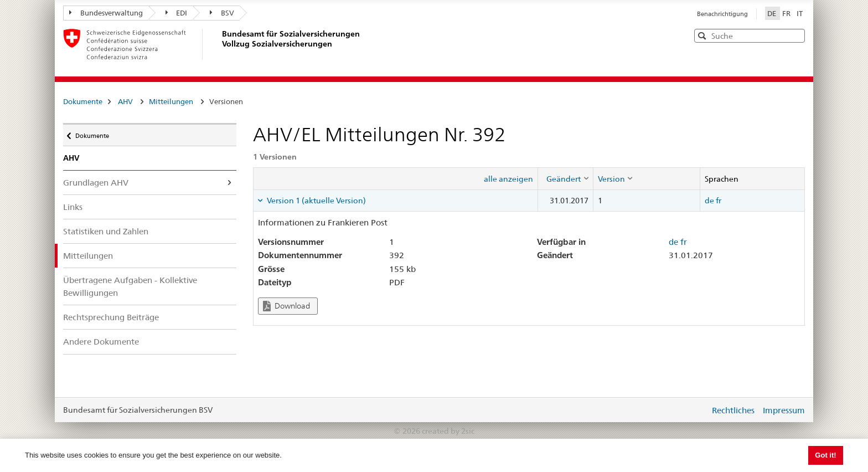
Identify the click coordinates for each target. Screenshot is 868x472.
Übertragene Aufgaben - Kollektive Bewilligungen (130, 286)
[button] (795, 35)
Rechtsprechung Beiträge (111, 317)
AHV (125, 101)
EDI (177, 13)
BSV (222, 13)
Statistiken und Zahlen (106, 231)
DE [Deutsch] (773, 13)
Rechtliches (733, 410)
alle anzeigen (508, 179)
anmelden (693, 410)
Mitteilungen (171, 101)
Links (73, 207)
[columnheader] (565, 178)
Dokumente (83, 101)
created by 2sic (448, 431)
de (709, 201)
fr (719, 201)
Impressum (784, 410)
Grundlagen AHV (96, 183)
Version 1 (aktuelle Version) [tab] (316, 201)
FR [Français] (787, 13)
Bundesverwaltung (106, 13)
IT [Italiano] (800, 13)
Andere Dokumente (101, 342)
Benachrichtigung (722, 14)
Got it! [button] (825, 455)
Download (286, 306)
